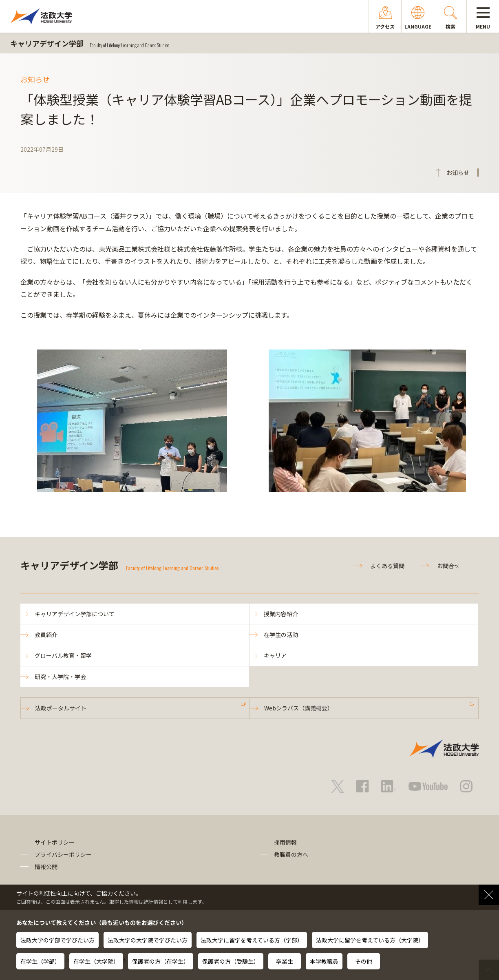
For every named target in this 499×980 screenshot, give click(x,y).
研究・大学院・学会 (60, 677)
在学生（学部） (40, 961)
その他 (364, 961)
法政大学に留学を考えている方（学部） (252, 940)
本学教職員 (324, 961)
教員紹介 (46, 635)
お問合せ (448, 566)
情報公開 (46, 867)
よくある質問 (387, 566)
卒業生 (285, 961)
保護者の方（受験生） (231, 961)
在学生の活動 (281, 635)
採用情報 (285, 842)
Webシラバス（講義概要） (299, 708)
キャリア (275, 655)
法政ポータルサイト (61, 708)
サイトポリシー (55, 842)
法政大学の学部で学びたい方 (57, 940)
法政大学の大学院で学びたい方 (148, 940)
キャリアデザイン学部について (75, 614)
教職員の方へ (291, 854)
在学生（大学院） (96, 961)
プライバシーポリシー (63, 854)
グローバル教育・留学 (63, 655)
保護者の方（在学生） (161, 961)
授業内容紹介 (281, 614)
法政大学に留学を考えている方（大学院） (370, 940)
